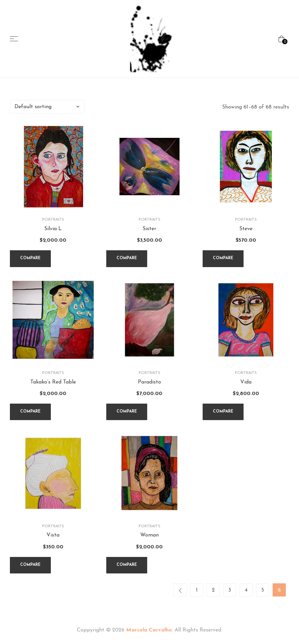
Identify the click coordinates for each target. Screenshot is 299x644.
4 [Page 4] (246, 591)
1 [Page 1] (197, 591)
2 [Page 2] (213, 591)
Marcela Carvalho (149, 631)
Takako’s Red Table (53, 382)
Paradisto (149, 382)
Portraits (53, 220)
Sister (149, 229)
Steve (246, 229)
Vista (53, 536)
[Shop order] (47, 107)
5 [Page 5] (263, 591)
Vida (246, 382)
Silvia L (53, 229)
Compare (30, 258)
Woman (149, 536)
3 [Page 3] (230, 591)
